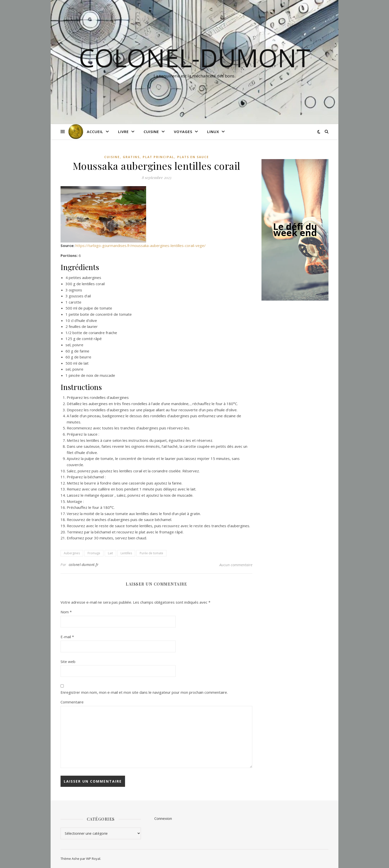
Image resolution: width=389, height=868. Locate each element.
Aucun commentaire (236, 565)
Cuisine (151, 132)
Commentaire (72, 702)
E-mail (67, 637)
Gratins (131, 157)
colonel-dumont (194, 58)
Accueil (95, 132)
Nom (66, 612)
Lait (110, 553)
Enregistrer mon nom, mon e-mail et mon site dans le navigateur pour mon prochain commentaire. (144, 692)
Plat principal (158, 157)
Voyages (183, 132)
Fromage (94, 553)
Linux (213, 132)
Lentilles (126, 553)
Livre (123, 132)
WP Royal (93, 859)
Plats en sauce (193, 157)
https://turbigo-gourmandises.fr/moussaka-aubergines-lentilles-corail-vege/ (141, 245)
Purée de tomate (151, 553)
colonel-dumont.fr (84, 565)
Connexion (163, 818)
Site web (68, 661)
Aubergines (72, 553)
